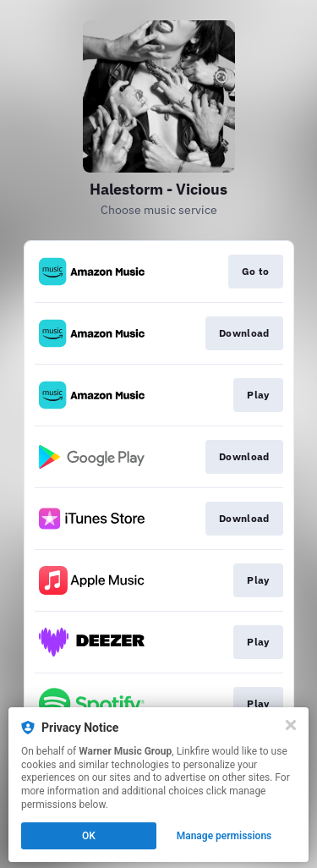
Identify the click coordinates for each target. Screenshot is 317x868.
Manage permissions (224, 836)
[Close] (291, 725)
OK (89, 836)
